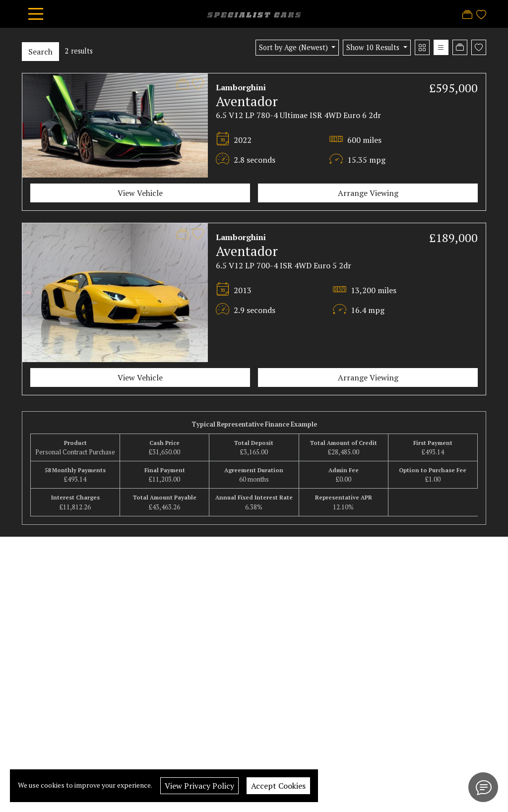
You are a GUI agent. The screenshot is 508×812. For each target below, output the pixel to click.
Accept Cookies (278, 786)
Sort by (294, 47)
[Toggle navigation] (36, 14)
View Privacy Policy (199, 786)
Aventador (247, 101)
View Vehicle (140, 193)
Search (40, 52)
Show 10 (374, 47)
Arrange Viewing (368, 193)
